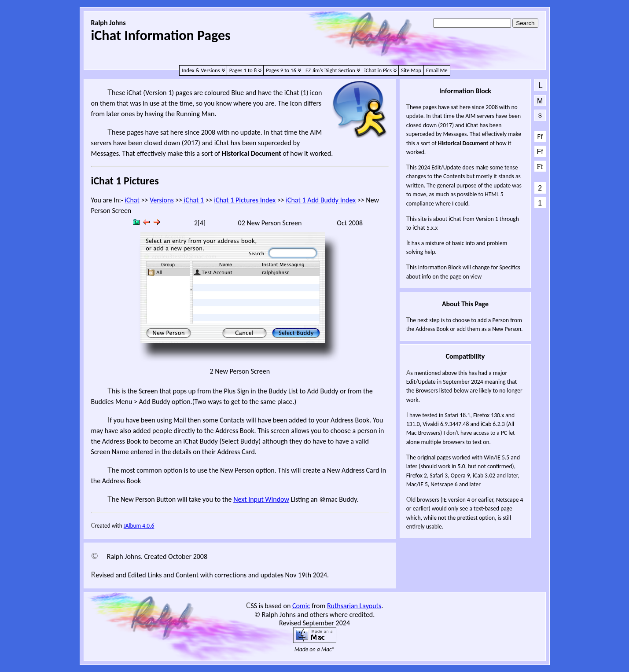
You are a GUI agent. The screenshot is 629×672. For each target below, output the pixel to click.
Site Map (411, 70)
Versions (162, 200)
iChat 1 (193, 200)
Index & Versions (201, 70)
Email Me (437, 70)
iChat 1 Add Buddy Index (321, 200)
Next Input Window (261, 499)
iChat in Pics (378, 70)
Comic (301, 606)
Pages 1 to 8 (243, 70)
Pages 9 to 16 (281, 70)
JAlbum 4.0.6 (139, 526)
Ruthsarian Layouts (354, 606)
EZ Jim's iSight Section (330, 70)
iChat (132, 200)
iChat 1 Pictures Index (245, 200)
